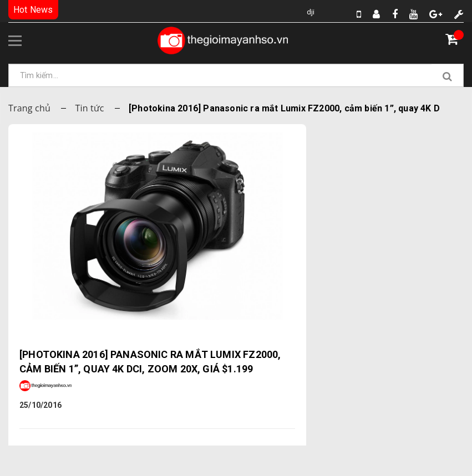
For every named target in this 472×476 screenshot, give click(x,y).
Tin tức (89, 108)
